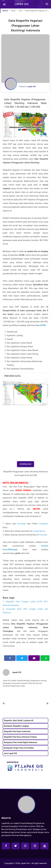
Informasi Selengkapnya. (21, 835)
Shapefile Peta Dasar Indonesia (17, 731)
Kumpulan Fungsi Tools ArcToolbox (19, 748)
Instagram (44, 524)
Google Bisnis (39, 531)
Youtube (43, 535)
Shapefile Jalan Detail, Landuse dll (18, 720)
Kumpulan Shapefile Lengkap (16, 726)
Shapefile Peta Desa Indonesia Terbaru (20, 737)
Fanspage (21, 524)
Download (26, 464)
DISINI (43, 325)
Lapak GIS (17, 672)
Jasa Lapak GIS (10, 753)
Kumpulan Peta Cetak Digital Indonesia (20, 742)
